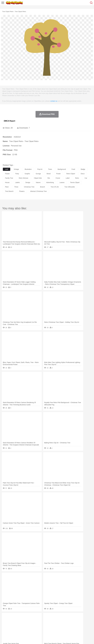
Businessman (38, 623)
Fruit (39, 630)
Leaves (22, 617)
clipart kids (38, 178)
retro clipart (71, 174)
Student (12, 627)
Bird (18, 620)
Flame (47, 617)
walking (59, 623)
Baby (15, 623)
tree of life (55, 187)
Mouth (87, 623)
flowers (22, 191)
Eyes (54, 623)
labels (17, 182)
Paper (87, 627)
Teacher (18, 627)
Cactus (28, 617)
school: (5, 626)
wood (48, 174)
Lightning (65, 617)
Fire (43, 617)
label (68, 178)
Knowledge (68, 627)
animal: (5, 620)
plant (7, 187)
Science (81, 627)
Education (48, 627)
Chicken (33, 620)
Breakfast (11, 630)
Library (75, 627)
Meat (43, 630)
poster (58, 174)
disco (83, 174)
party (17, 174)
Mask (11, 623)
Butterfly (23, 620)
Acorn (11, 617)
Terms (10, 639)
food (73, 169)
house (7, 182)
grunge (38, 174)
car (86, 178)
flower (7, 174)
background (62, 169)
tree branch (9, 191)
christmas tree (29, 187)
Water (88, 617)
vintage (16, 169)
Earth (38, 617)
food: (4, 630)
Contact (26, 639)
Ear (50, 623)
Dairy (17, 630)
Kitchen (70, 630)
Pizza (80, 630)
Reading (36, 627)
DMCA (33, 639)
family (25, 623)
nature (38, 182)
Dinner (75, 630)
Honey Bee (73, 620)
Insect (80, 620)
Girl (73, 623)
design (28, 182)
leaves (62, 182)
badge (83, 169)
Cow (38, 620)
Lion (84, 620)
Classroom (29, 627)
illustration (28, 169)
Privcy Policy (18, 639)
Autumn (16, 617)
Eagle (51, 620)
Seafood (56, 630)
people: (5, 623)
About (4, 639)
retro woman (23, 178)
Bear (14, 620)
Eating (85, 630)
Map (62, 627)
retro (77, 178)
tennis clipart (75, 182)
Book (23, 627)
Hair (69, 623)
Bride (20, 623)
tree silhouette (70, 187)
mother (30, 623)
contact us (54, 101)
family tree (9, 178)
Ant (10, 620)
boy (77, 623)
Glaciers (53, 617)
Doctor (45, 623)
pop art (40, 169)
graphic (27, 174)
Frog (67, 620)
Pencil (42, 627)
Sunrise (76, 617)
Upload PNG (41, 639)
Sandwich (49, 630)
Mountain (82, 617)
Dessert (22, 630)
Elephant (57, 620)
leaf (7, 169)
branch (42, 187)
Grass (59, 617)
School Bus (56, 627)
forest (58, 178)
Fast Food (33, 630)
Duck (47, 620)
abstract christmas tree (38, 191)
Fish (63, 620)
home (65, 623)
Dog (43, 620)
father (81, 623)
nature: (5, 617)
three (16, 187)
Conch (33, 617)
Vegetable (63, 630)
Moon (70, 617)
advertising (50, 182)
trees (50, 169)
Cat (28, 620)
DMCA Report (9, 121)
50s (49, 178)
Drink (27, 630)
